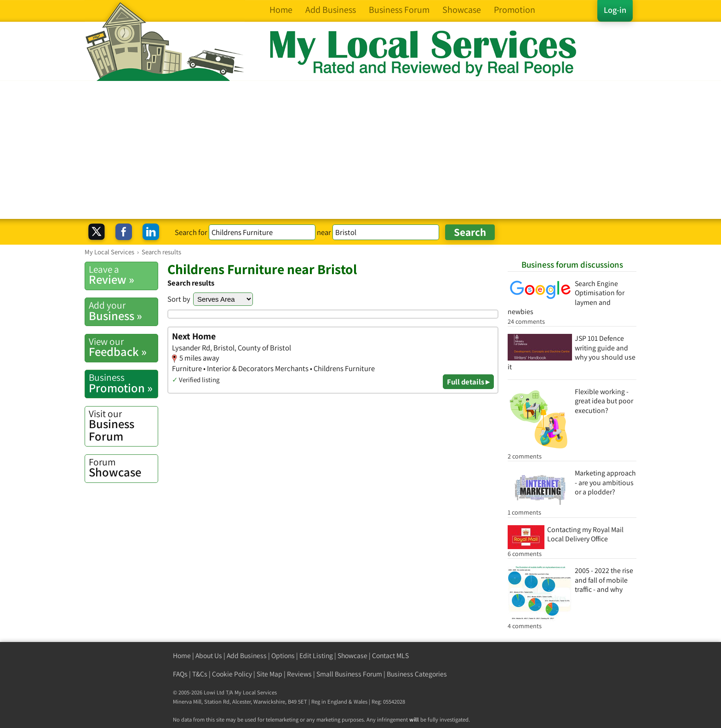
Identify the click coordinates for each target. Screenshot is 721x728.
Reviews (299, 674)
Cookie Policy (232, 674)
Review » (123, 275)
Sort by (179, 299)
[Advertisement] (360, 150)
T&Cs (200, 674)
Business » (123, 311)
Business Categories (417, 674)
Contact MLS (390, 656)
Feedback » (123, 347)
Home (182, 656)
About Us (209, 656)
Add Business (247, 656)
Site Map (269, 674)
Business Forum (123, 426)
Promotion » (123, 383)
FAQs (180, 674)
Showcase (123, 468)
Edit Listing (316, 656)
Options (283, 656)
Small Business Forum (349, 674)
